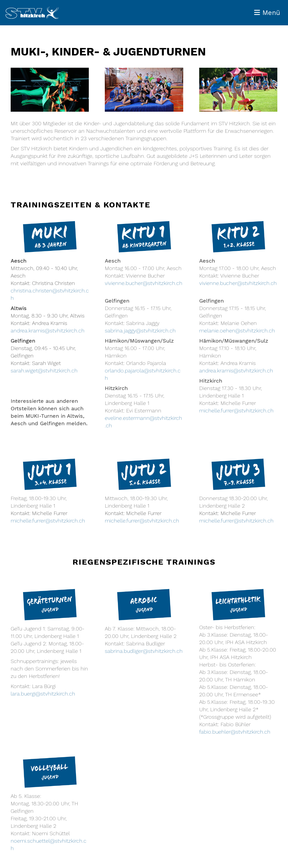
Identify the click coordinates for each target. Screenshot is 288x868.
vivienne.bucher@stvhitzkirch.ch (144, 283)
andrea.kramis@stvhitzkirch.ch (48, 331)
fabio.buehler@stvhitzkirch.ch (235, 732)
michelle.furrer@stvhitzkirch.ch (236, 411)
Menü (267, 13)
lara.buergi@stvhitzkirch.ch (43, 694)
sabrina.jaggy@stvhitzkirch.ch (140, 331)
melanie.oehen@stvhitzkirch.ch (237, 331)
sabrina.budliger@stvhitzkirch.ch (144, 651)
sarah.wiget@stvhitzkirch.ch (44, 371)
